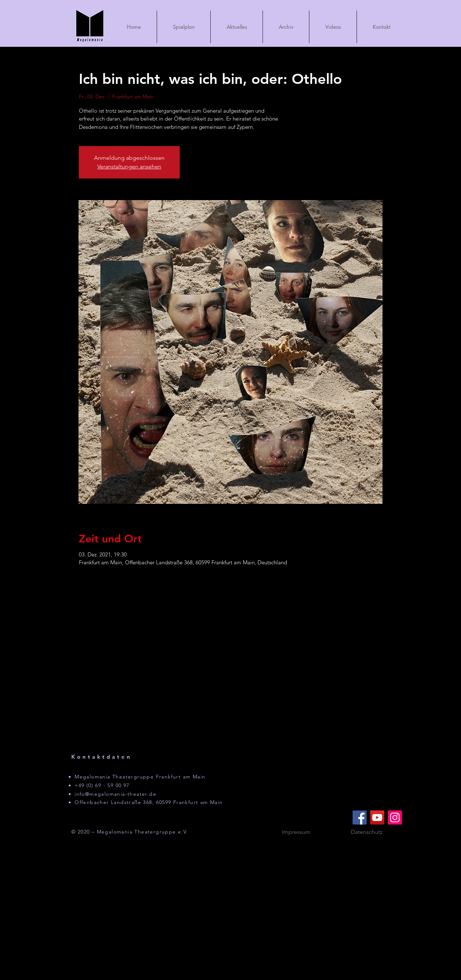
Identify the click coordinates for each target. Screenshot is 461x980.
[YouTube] (377, 818)
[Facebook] (360, 818)
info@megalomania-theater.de (115, 794)
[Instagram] (395, 818)
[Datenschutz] (367, 832)
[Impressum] (296, 832)
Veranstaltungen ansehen (129, 166)
